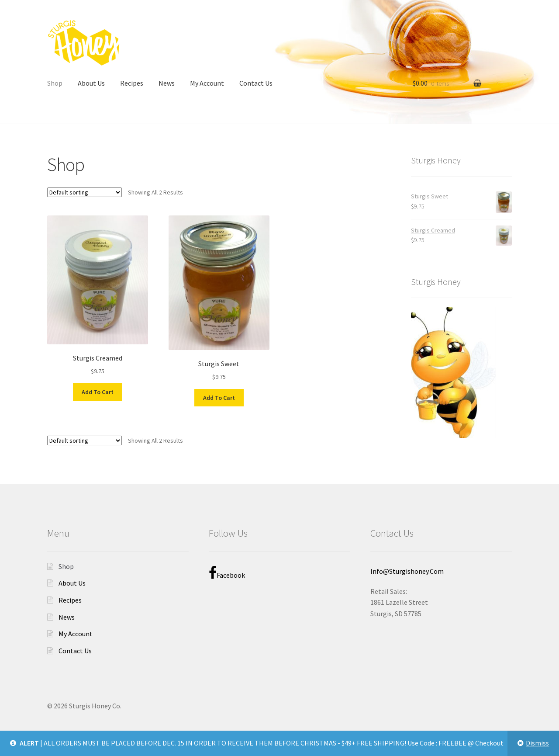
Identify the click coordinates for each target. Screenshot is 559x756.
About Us (91, 83)
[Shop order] (85, 192)
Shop (55, 83)
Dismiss (537, 743)
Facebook (227, 573)
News (167, 83)
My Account (207, 83)
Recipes (132, 83)
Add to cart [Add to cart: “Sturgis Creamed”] (98, 392)
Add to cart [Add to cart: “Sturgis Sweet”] (219, 398)
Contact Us (256, 83)
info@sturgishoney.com (407, 571)
